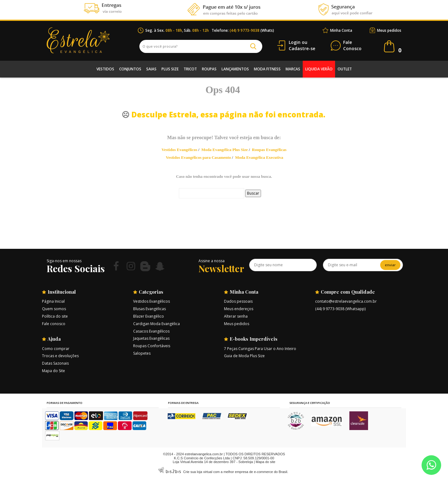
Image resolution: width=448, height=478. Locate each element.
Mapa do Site (54, 371)
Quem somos (54, 309)
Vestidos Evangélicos (179, 150)
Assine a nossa (212, 261)
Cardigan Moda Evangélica (156, 324)
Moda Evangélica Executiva (259, 157)
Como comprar (56, 349)
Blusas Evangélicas (149, 309)
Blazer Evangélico (149, 316)
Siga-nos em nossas (64, 261)
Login (295, 42)
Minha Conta (341, 30)
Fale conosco (54, 324)
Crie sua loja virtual (198, 472)
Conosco (352, 46)
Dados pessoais (238, 301)
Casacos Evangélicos (151, 331)
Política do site (55, 316)
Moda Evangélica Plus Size (224, 150)
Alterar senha (236, 316)
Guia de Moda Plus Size (244, 356)
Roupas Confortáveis (152, 346)
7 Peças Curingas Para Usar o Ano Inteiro (260, 349)
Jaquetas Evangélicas (151, 338)
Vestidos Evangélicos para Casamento (198, 157)
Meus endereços (239, 309)
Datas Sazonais (55, 363)
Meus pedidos (389, 30)
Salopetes (142, 353)
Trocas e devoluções (60, 356)
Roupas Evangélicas (269, 150)
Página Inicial (53, 301)
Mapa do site (266, 462)
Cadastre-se (302, 48)
